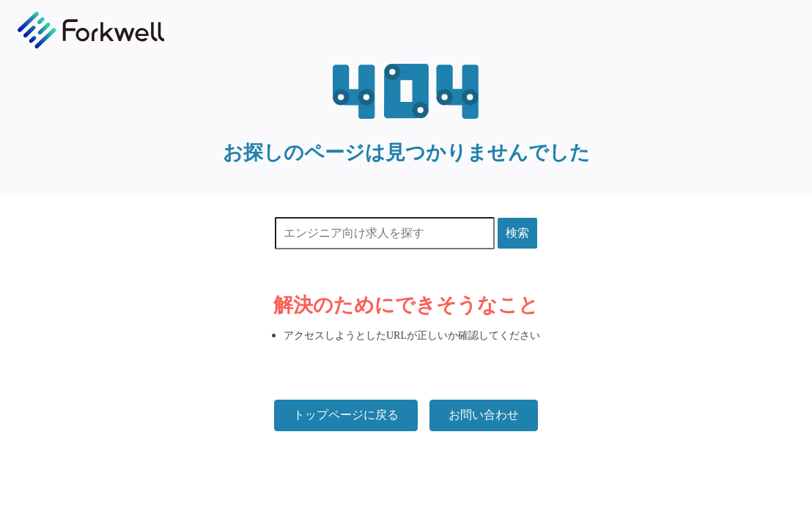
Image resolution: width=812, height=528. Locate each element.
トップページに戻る (346, 415)
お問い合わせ (484, 415)
